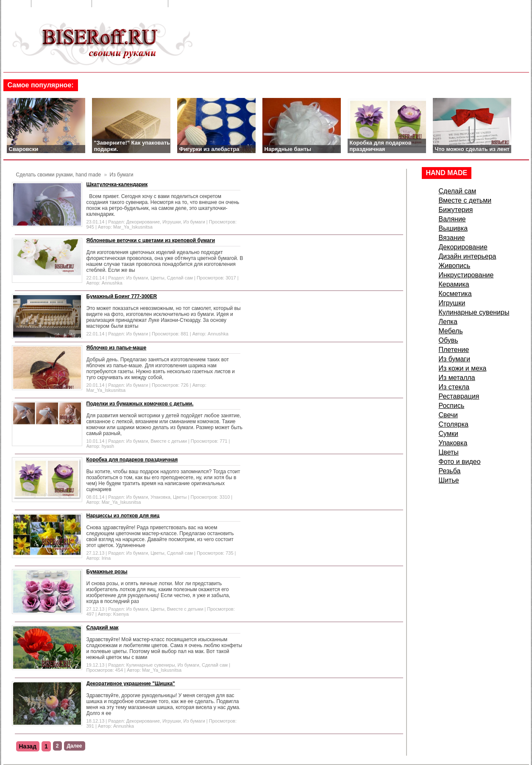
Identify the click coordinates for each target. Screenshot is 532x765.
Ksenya (121, 614)
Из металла (457, 378)
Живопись (455, 266)
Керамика (454, 284)
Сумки (448, 434)
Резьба (450, 471)
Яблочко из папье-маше (117, 348)
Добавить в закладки (131, 4)
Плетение (454, 350)
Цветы (157, 278)
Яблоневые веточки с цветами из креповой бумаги (151, 240)
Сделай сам (180, 278)
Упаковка (160, 497)
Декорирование (143, 222)
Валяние (452, 219)
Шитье (449, 480)
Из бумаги (194, 222)
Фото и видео (460, 462)
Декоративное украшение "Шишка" (131, 684)
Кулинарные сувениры (151, 665)
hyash (108, 446)
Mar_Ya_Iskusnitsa (133, 227)
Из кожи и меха (463, 368)
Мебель (451, 331)
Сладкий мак (103, 628)
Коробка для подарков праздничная (132, 460)
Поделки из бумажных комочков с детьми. (140, 404)
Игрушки (171, 222)
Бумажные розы (107, 572)
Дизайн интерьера (468, 256)
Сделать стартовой (204, 4)
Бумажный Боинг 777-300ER (122, 296)
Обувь (448, 340)
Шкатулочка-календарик (117, 184)
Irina (106, 558)
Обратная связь (62, 4)
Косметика (455, 294)
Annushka (112, 283)
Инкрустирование (466, 275)
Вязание (452, 238)
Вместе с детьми (169, 441)
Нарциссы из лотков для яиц (123, 516)
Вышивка (453, 228)
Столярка (454, 424)
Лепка (448, 322)
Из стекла (454, 387)
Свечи (448, 415)
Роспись (452, 406)
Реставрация (459, 396)
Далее (75, 746)
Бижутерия (456, 210)
